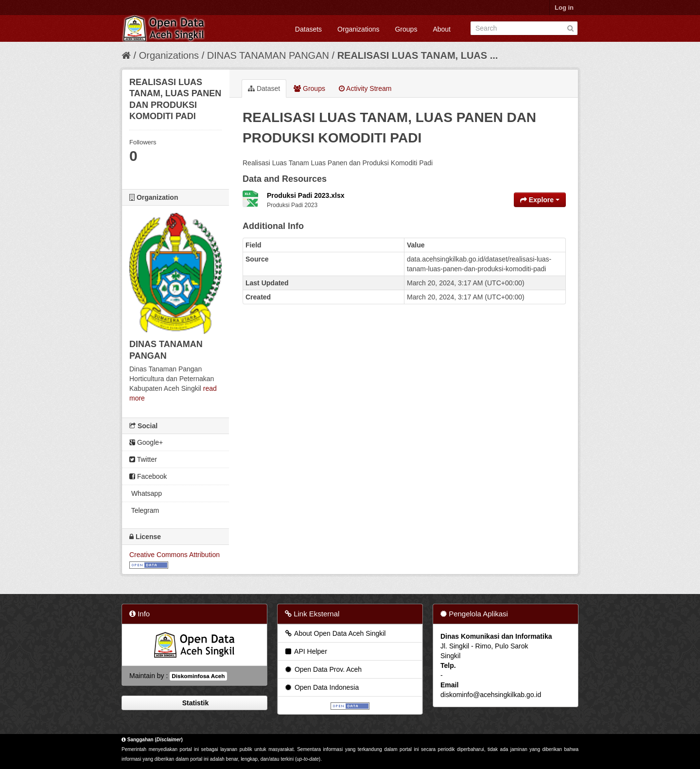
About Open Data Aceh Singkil (335, 633)
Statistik (194, 703)
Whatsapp (146, 493)
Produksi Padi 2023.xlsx (306, 195)
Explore (540, 200)
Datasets (308, 29)
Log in (564, 8)
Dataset (264, 88)
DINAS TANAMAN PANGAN (270, 55)
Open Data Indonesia (321, 687)
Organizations (358, 29)
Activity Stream (365, 88)
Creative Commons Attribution (175, 555)
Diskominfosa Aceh (198, 676)
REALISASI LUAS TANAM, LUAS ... (418, 55)
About (442, 29)
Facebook (148, 476)
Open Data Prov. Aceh (323, 669)
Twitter (143, 459)
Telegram (144, 510)
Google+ (146, 442)
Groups (406, 29)
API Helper (306, 651)
